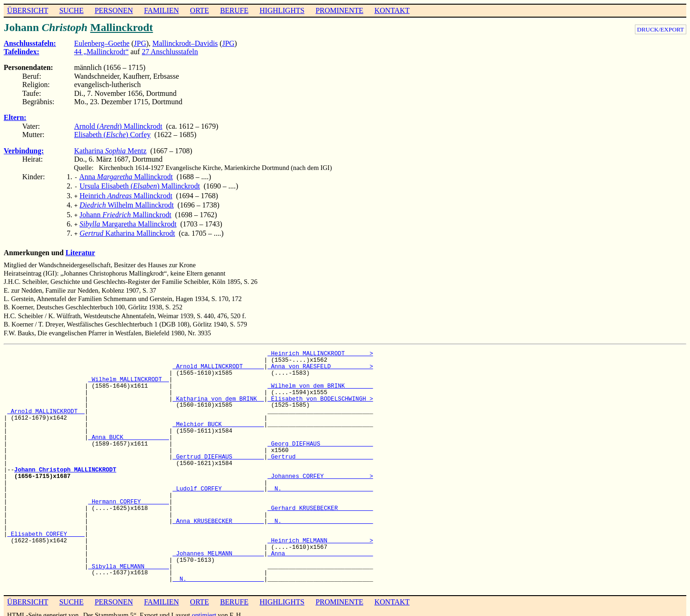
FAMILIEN (161, 10)
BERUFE (234, 10)
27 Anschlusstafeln (170, 52)
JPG (140, 43)
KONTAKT (392, 10)
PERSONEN (114, 10)
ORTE (199, 10)
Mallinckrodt (122, 27)
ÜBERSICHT (28, 10)
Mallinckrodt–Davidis (185, 43)
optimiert (204, 609)
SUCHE (71, 10)
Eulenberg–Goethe (102, 43)
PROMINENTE (339, 10)
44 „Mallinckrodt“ (101, 52)
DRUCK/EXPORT (661, 29)
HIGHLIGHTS (282, 10)
